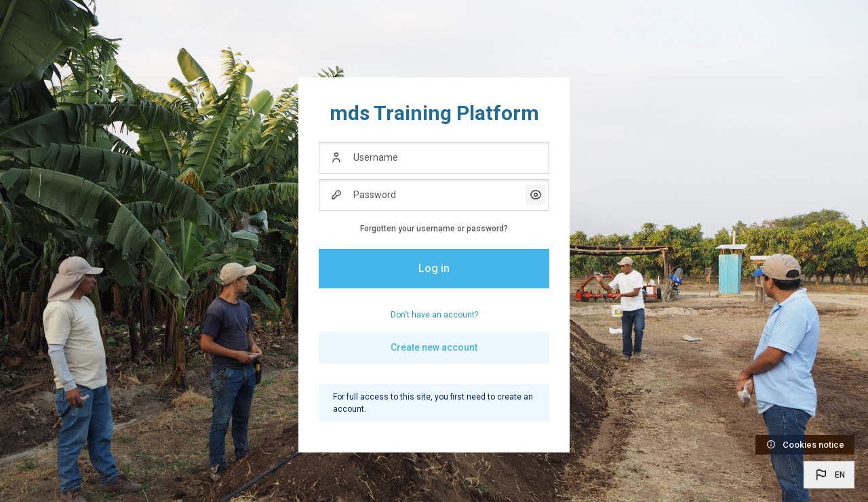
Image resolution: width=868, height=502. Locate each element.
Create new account (434, 347)
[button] (829, 475)
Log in (434, 268)
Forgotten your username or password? (434, 229)
